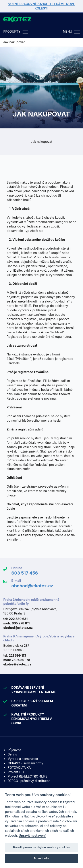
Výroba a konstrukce (23, 759)
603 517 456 (25, 573)
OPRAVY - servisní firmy (25, 763)
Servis (12, 754)
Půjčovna (14, 750)
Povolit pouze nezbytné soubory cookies (41, 847)
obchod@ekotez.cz (32, 586)
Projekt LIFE (16, 772)
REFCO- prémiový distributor (29, 781)
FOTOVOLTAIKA (19, 767)
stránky (61, 491)
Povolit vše (41, 858)
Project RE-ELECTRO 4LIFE (28, 776)
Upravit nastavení (32, 835)
